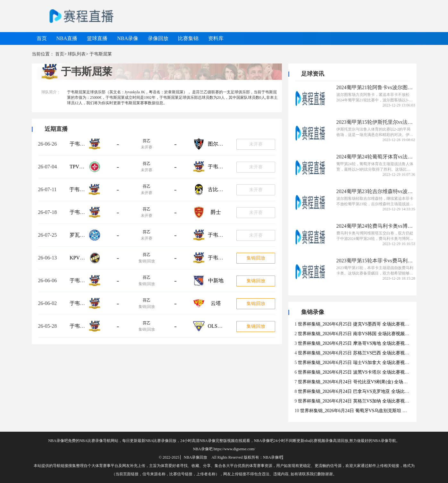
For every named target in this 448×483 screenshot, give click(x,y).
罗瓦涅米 (80, 235)
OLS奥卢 (218, 326)
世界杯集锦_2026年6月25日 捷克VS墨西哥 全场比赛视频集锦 (358, 324)
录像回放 (158, 38)
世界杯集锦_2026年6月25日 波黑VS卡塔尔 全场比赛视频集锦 (358, 372)
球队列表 (77, 54)
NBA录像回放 (195, 457)
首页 (42, 38)
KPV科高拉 (82, 258)
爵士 (216, 212)
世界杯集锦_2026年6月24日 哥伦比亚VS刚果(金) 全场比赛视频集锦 (364, 382)
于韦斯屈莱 (82, 144)
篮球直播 (97, 38)
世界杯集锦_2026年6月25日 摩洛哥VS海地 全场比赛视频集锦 (358, 343)
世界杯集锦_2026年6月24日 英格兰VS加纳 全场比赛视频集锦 (358, 401)
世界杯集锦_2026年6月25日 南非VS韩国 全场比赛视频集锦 (356, 334)
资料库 (216, 38)
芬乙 (147, 141)
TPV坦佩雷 (82, 167)
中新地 (216, 280)
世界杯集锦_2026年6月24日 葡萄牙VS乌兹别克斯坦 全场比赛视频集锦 (369, 411)
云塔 (216, 303)
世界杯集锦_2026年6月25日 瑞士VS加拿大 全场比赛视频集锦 (358, 363)
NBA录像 (128, 38)
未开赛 (256, 144)
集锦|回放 (256, 258)
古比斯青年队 (223, 189)
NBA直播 (67, 38)
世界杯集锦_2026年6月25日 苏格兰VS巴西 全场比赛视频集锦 (358, 353)
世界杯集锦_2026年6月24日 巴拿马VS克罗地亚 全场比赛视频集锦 (363, 391)
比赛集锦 (188, 38)
